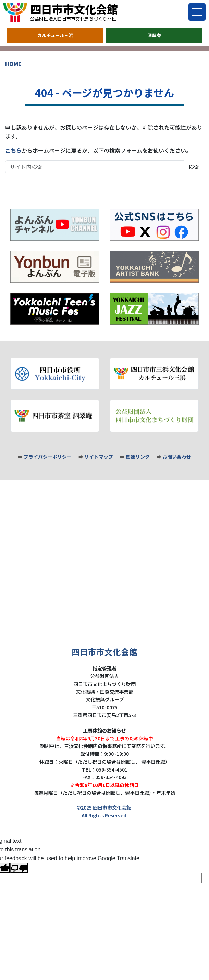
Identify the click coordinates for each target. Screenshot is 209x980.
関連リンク (138, 457)
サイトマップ (99, 457)
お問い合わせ (177, 457)
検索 (194, 167)
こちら (13, 150)
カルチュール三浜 (55, 35)
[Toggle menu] (197, 12)
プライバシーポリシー (48, 457)
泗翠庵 (154, 35)
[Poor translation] (19, 868)
